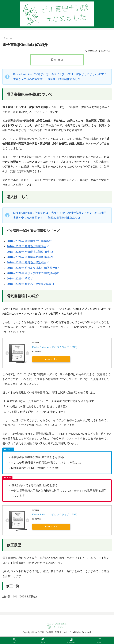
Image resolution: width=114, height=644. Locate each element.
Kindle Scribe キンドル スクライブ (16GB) (55, 347)
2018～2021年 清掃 (20, 279)
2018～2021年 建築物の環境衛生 (28, 247)
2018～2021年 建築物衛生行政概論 (29, 241)
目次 (54, 60)
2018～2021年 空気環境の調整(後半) (30, 257)
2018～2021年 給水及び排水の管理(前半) (33, 268)
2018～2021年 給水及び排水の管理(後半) (33, 273)
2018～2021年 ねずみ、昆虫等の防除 (30, 284)
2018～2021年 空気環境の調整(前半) (30, 252)
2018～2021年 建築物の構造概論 (28, 263)
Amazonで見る (46, 359)
